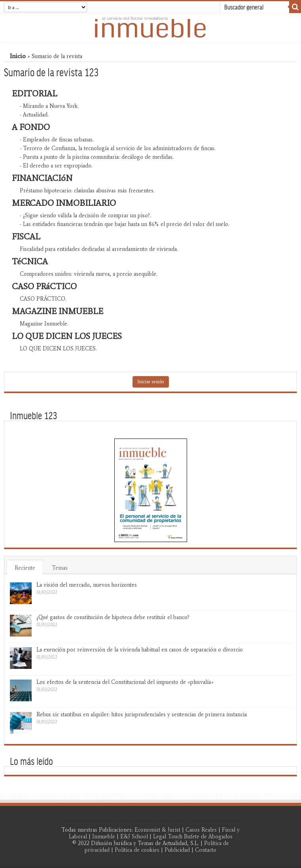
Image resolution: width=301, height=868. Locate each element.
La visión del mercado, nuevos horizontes (87, 585)
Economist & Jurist (157, 830)
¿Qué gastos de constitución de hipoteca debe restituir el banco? (113, 617)
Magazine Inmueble (44, 324)
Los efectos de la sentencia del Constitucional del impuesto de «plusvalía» (125, 682)
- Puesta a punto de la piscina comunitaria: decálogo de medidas (96, 157)
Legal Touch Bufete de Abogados (193, 837)
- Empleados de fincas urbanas (56, 140)
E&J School (134, 837)
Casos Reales (201, 830)
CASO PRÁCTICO (43, 299)
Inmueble (104, 837)
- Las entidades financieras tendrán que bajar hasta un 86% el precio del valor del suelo (124, 224)
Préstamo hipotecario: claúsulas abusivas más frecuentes (87, 191)
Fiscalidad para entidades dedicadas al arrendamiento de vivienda (98, 249)
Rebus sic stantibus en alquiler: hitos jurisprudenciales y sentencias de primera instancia (142, 715)
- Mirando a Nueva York (49, 106)
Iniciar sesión (151, 382)
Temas (60, 568)
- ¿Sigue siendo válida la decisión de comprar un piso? (85, 216)
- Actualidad (34, 115)
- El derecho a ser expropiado (56, 166)
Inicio (18, 56)
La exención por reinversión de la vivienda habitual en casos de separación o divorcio (140, 650)
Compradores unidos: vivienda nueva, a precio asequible (88, 274)
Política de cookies (137, 850)
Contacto (206, 850)
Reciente (25, 568)
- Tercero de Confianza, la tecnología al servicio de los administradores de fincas (117, 148)
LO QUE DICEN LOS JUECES (58, 349)
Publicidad (177, 850)
